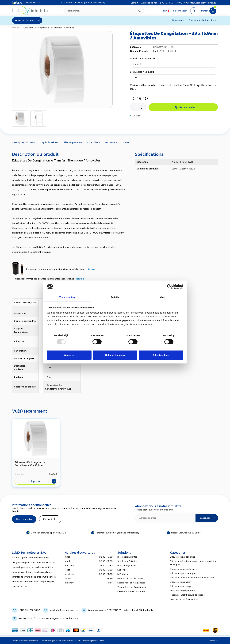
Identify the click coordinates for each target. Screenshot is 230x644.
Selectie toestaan (115, 355)
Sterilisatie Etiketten (128, 561)
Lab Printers (123, 570)
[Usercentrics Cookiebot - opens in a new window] (169, 287)
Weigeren (69, 355)
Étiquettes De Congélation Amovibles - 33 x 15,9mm (30, 464)
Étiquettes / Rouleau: (142, 72)
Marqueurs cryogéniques (183, 591)
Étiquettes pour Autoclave (183, 569)
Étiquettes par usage (181, 586)
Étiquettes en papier (180, 582)
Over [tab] (163, 297)
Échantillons (93, 142)
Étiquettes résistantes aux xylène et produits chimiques (193, 563)
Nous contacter (24, 519)
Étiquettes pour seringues (183, 573)
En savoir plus (50, 519)
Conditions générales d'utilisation (57, 641)
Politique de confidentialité (25, 641)
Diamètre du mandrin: (143, 59)
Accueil (15, 28)
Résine (91, 269)
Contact (134, 3)
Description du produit (25, 142)
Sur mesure (111, 142)
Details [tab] (115, 297)
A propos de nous (150, 3)
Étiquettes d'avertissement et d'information (192, 578)
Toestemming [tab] (67, 297)
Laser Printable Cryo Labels (131, 591)
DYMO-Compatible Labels (130, 578)
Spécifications (50, 142)
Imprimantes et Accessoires (184, 599)
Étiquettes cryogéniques (183, 557)
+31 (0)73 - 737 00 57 (174, 3)
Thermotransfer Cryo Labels (132, 587)
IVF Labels (123, 574)
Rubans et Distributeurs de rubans (187, 595)
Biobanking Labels (127, 565)
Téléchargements (72, 142)
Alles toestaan (161, 355)
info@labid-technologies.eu (201, 3)
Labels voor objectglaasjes (131, 583)
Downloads (178, 20)
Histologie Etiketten (127, 557)
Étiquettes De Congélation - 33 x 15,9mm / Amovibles (49, 28)
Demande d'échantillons (203, 20)
